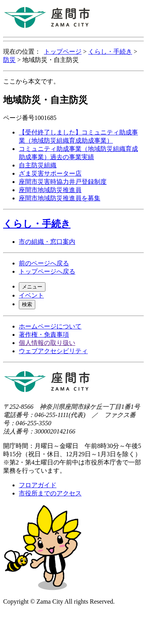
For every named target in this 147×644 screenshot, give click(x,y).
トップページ (63, 52)
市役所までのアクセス (50, 493)
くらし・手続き (110, 52)
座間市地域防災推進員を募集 (60, 198)
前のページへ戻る (44, 263)
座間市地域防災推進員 (50, 190)
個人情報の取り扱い (47, 343)
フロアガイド (38, 485)
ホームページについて (50, 326)
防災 (9, 60)
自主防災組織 (38, 165)
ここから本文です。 (31, 81)
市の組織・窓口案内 (47, 242)
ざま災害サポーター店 (50, 173)
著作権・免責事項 (44, 335)
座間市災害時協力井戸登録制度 (63, 182)
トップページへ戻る (47, 271)
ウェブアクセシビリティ (53, 351)
